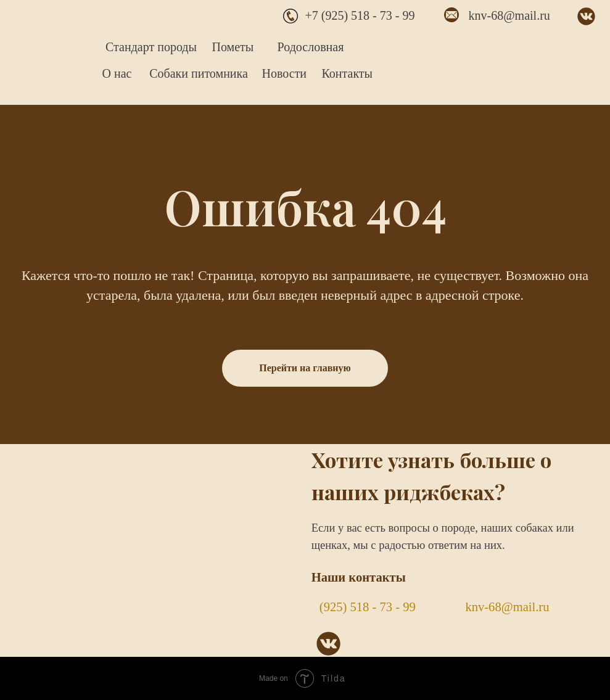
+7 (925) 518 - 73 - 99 (360, 15)
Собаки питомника (199, 73)
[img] (47, 50)
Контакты (348, 73)
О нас (117, 73)
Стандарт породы (151, 47)
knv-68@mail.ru (509, 15)
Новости (285, 73)
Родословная (311, 47)
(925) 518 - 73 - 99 (368, 607)
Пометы (233, 47)
